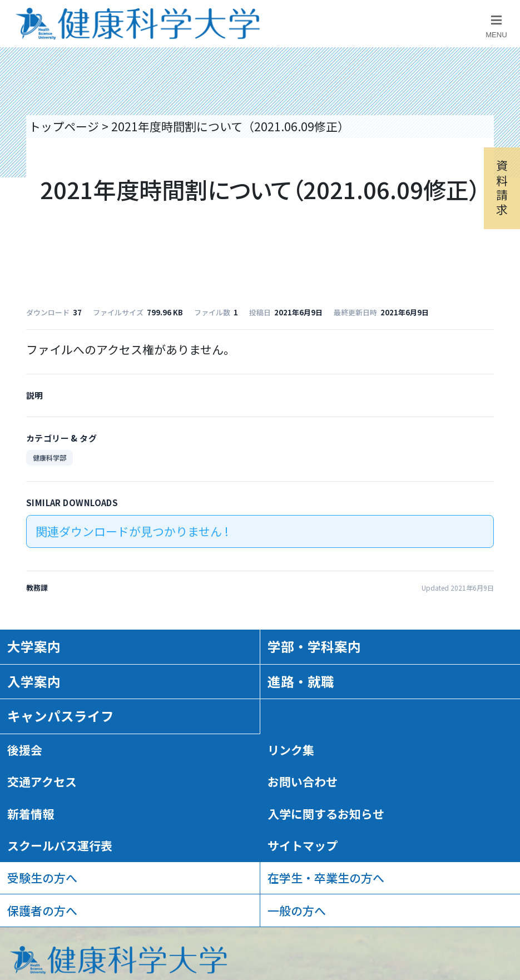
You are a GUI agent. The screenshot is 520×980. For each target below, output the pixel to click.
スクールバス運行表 (60, 845)
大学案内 (34, 646)
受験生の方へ (42, 878)
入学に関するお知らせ (326, 814)
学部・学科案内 (314, 646)
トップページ (64, 126)
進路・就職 (301, 681)
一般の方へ (297, 910)
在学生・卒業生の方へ (326, 878)
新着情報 (31, 814)
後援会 (25, 750)
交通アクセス (42, 781)
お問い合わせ (303, 781)
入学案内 (34, 681)
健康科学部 (49, 457)
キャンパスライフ (61, 716)
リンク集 (291, 750)
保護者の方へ (42, 910)
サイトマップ (303, 845)
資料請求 (502, 187)
